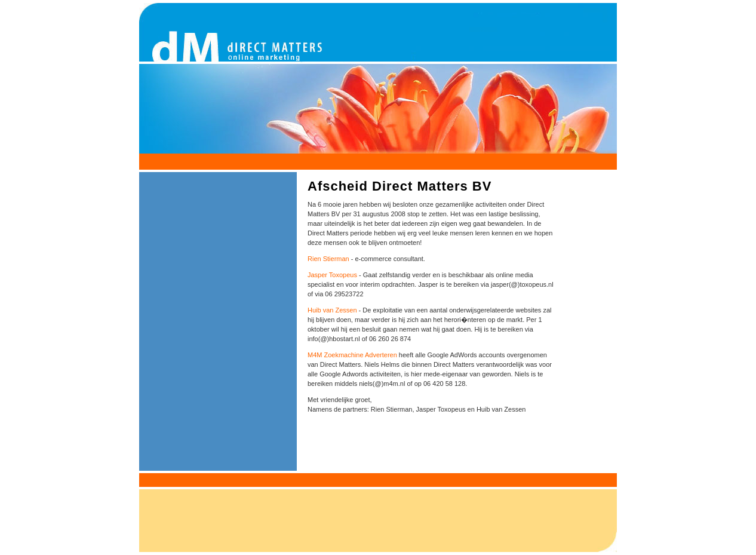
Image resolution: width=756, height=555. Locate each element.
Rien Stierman (328, 259)
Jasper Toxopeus (332, 275)
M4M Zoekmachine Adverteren (352, 355)
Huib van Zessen (332, 310)
